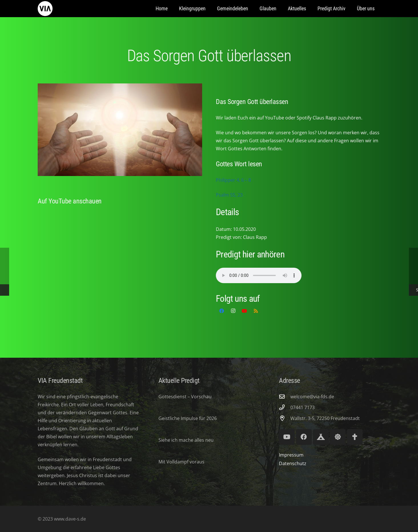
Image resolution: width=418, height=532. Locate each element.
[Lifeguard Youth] (338, 437)
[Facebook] (222, 311)
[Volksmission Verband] (355, 437)
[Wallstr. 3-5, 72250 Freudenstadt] (285, 418)
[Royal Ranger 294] (321, 437)
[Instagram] (233, 311)
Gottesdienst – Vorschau (185, 397)
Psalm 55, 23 (229, 195)
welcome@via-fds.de (312, 397)
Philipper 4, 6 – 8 (233, 180)
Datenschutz (293, 463)
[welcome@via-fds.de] (285, 396)
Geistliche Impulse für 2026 (188, 418)
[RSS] (256, 311)
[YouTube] (244, 311)
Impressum (291, 455)
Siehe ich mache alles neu (186, 440)
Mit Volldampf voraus (181, 462)
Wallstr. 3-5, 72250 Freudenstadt (325, 418)
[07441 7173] (285, 407)
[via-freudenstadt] (45, 9)
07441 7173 (303, 407)
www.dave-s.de (69, 519)
